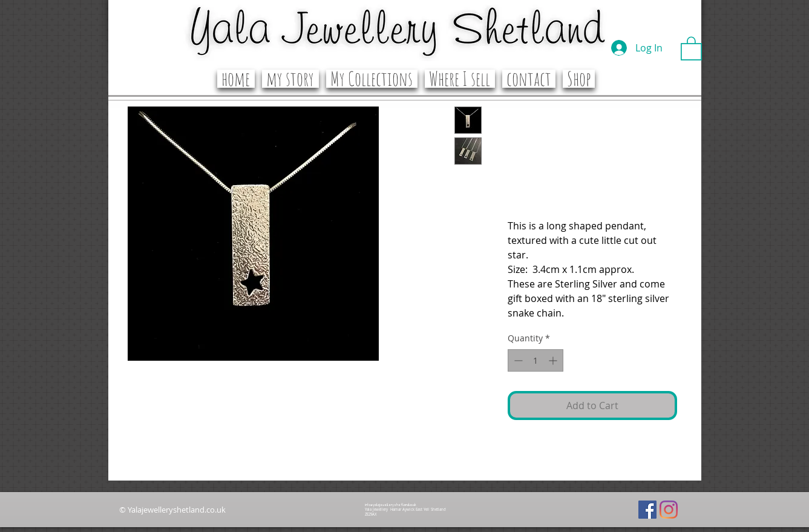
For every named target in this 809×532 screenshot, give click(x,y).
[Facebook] (647, 510)
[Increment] (554, 360)
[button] (691, 48)
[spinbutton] (536, 360)
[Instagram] (669, 510)
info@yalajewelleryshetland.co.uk (390, 505)
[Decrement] (517, 360)
